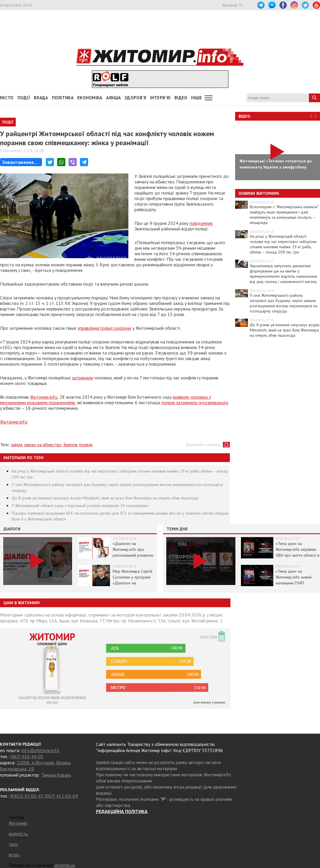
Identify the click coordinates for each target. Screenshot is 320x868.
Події (24, 98)
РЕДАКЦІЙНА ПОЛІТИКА (122, 811)
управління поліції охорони (104, 328)
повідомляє (201, 223)
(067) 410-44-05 (27, 756)
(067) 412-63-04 (61, 796)
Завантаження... (20, 162)
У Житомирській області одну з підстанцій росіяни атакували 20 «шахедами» (80, 506)
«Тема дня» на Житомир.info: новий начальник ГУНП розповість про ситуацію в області (297, 583)
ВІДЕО (181, 98)
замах (17, 445)
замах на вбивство (43, 445)
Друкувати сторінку (203, 445)
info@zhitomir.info (40, 750)
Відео (244, 116)
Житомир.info (44, 397)
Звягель (70, 445)
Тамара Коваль (56, 775)
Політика (63, 98)
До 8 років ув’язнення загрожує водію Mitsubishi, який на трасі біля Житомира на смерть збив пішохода (105, 498)
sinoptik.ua (65, 865)
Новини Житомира (259, 193)
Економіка (90, 98)
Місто (7, 98)
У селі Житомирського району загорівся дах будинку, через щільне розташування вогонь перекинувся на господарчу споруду (284, 303)
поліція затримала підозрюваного (195, 402)
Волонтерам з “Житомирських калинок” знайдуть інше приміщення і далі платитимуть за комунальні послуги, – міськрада (284, 215)
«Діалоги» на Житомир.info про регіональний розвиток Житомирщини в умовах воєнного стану (134, 555)
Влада (41, 98)
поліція (86, 445)
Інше (196, 98)
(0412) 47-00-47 (26, 796)
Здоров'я (135, 98)
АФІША (114, 98)
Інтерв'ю (160, 98)
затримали (82, 378)
